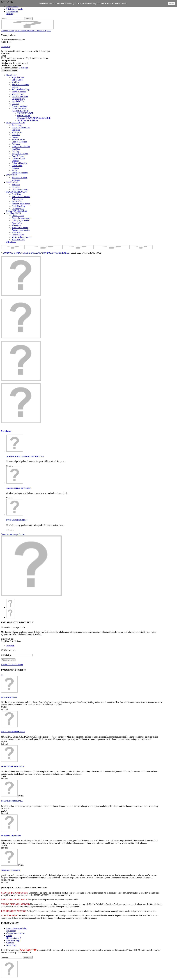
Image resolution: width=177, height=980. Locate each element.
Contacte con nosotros (16, 933)
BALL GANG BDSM (9, 697)
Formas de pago (13, 940)
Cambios (10, 943)
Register (10, 14)
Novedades (6, 431)
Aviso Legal (11, 945)
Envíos (9, 936)
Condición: (6, 627)
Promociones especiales (16, 928)
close (172, 3)
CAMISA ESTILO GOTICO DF (19, 488)
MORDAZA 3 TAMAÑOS (11, 835)
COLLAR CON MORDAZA (12, 801)
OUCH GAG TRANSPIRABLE (13, 732)
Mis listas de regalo (15, 9)
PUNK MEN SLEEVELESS (17, 520)
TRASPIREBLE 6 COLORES (12, 766)
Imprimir (10, 646)
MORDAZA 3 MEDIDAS (11, 870)
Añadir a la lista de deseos (12, 665)
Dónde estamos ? (14, 938)
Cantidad (5, 655)
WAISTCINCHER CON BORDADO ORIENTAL (25, 456)
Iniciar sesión (12, 11)
